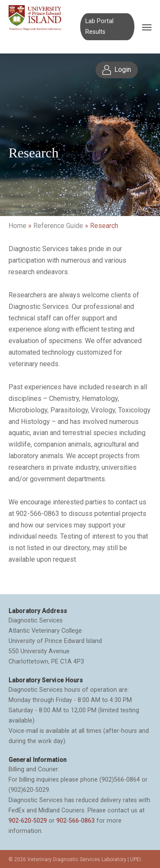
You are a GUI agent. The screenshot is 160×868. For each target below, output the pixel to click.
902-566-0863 (76, 821)
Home (17, 226)
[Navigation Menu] (147, 27)
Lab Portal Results (99, 26)
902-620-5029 (28, 821)
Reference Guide (58, 226)
